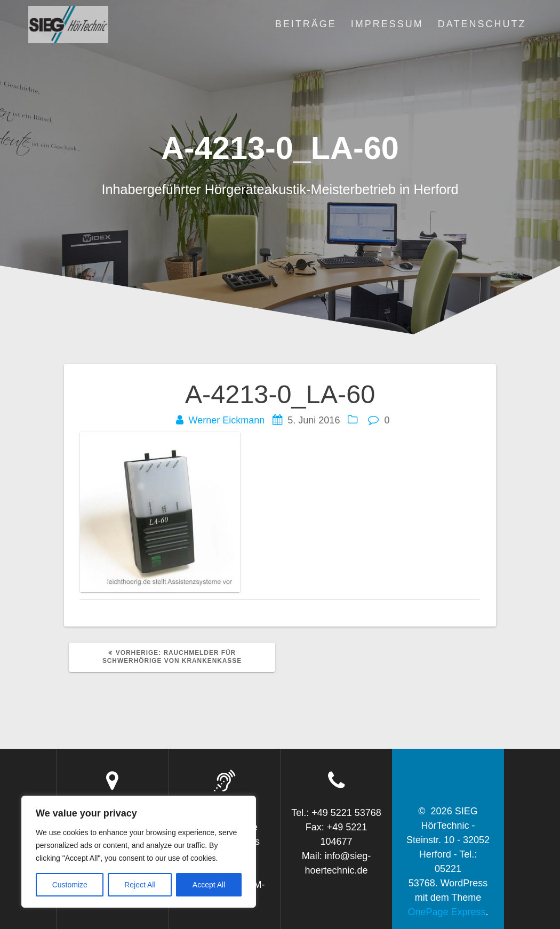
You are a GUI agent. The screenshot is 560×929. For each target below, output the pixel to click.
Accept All (209, 885)
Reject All (140, 885)
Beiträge (306, 24)
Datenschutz (482, 24)
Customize (70, 885)
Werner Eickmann (227, 420)
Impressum (387, 24)
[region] (139, 852)
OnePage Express (446, 912)
